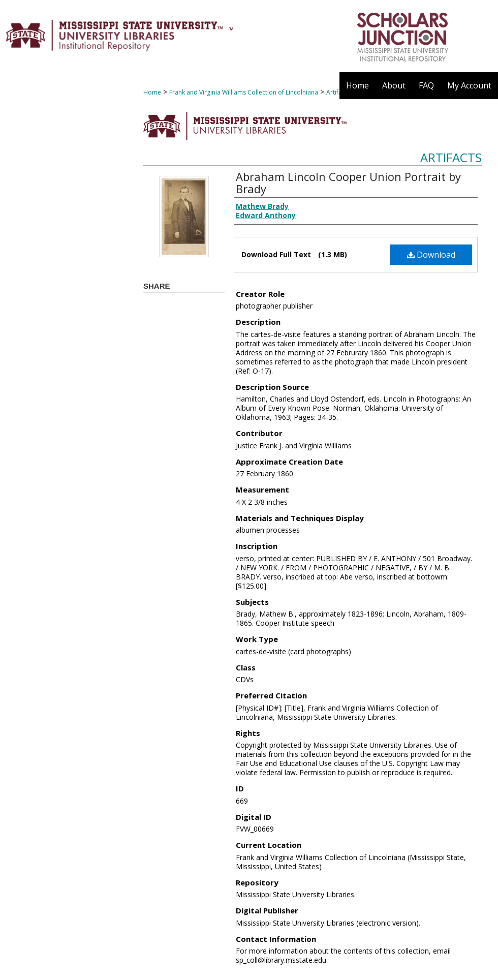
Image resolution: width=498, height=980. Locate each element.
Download (431, 255)
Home (152, 92)
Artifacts (451, 157)
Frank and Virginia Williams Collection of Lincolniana (244, 92)
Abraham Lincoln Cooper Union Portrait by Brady (348, 182)
